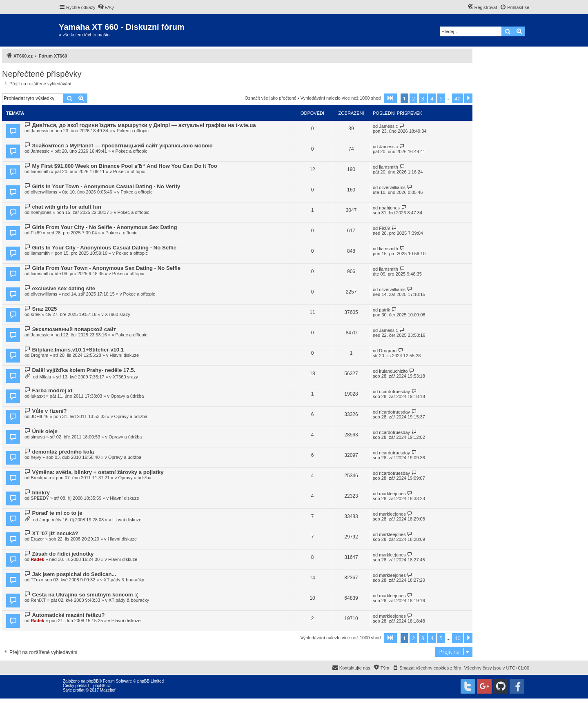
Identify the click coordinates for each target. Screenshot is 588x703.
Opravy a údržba (127, 396)
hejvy (36, 457)
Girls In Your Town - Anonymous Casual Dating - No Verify (106, 186)
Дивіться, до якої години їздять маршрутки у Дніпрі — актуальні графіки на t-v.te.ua (144, 125)
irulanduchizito (393, 371)
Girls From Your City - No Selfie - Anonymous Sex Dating (104, 227)
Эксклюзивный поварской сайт (74, 329)
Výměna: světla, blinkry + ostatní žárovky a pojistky (98, 472)
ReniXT (38, 600)
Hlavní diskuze (125, 355)
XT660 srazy (118, 314)
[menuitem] (106, 7)
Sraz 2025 (44, 309)
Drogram (39, 355)
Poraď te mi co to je (57, 513)
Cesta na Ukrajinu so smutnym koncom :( (85, 595)
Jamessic (40, 131)
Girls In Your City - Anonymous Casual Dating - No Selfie (104, 248)
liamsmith (40, 171)
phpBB (93, 681)
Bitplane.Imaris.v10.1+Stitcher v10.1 (78, 350)
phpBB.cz (102, 686)
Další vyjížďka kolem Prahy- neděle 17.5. (84, 370)
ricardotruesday (394, 392)
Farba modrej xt (52, 390)
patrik (384, 310)
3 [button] (423, 98)
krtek (36, 314)
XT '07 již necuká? (55, 533)
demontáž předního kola (63, 452)
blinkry (41, 493)
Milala (45, 377)
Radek (37, 559)
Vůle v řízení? (49, 411)
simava (38, 437)
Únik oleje (45, 431)
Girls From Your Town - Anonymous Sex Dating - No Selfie (106, 268)
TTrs (35, 580)
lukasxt (38, 396)
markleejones (392, 494)
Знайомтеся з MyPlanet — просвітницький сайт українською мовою (122, 146)
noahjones (41, 212)
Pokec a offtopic (133, 131)
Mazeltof (108, 690)
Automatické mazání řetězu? (68, 615)
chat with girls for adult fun (66, 207)
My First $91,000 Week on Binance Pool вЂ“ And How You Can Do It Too (124, 166)
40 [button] (458, 98)
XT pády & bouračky (124, 580)
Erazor (37, 539)
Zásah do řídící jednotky (63, 554)
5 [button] (441, 98)
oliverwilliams (44, 192)
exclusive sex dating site (63, 288)
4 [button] (432, 98)
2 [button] (413, 98)
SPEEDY (40, 498)
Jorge (45, 520)
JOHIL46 (39, 416)
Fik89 (36, 233)
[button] (390, 98)
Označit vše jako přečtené (271, 98)
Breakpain (41, 478)
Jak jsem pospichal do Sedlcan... (74, 574)
